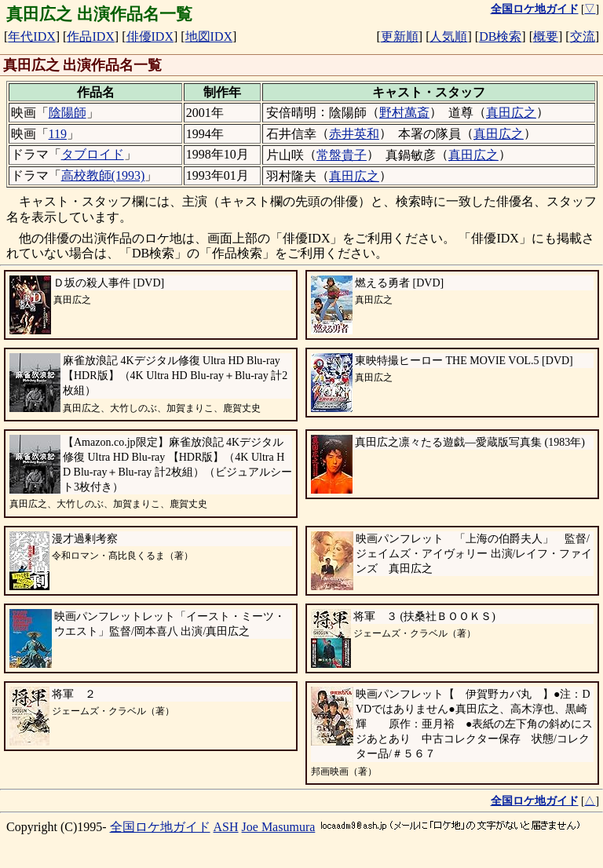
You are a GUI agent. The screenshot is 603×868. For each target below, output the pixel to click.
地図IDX (209, 36)
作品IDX (90, 36)
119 (58, 134)
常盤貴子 (342, 155)
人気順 (448, 36)
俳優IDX (150, 36)
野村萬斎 (404, 113)
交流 (583, 36)
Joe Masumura (279, 827)
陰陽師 (68, 113)
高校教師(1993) (103, 175)
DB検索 (500, 36)
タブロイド (93, 154)
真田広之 (511, 113)
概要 (546, 36)
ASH (226, 827)
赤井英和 (354, 134)
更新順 (400, 36)
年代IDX (31, 36)
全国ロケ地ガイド (160, 827)
